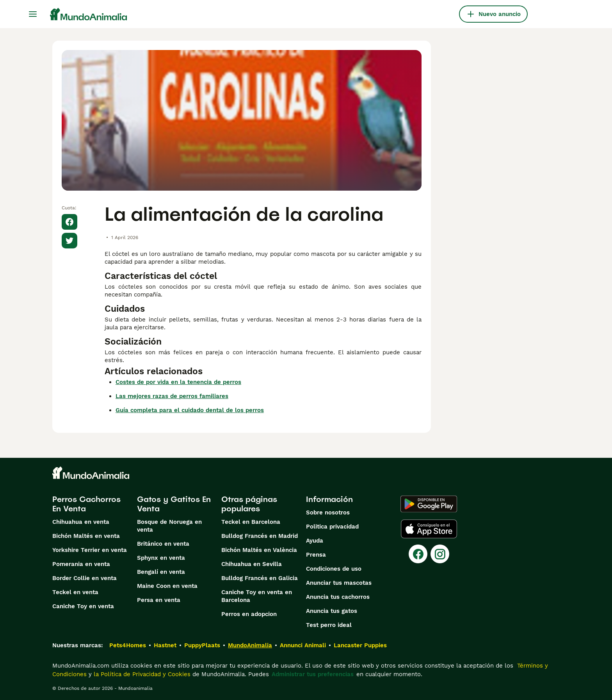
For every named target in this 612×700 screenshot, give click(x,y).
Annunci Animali (303, 645)
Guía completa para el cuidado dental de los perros (190, 410)
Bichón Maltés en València (259, 550)
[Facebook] (418, 554)
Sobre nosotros (328, 512)
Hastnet (165, 645)
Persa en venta (159, 600)
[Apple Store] (429, 529)
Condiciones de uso (334, 569)
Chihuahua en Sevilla (252, 564)
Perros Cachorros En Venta (86, 504)
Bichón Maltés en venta (86, 536)
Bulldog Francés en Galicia (260, 578)
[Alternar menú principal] (33, 14)
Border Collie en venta (85, 578)
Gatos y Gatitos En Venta (174, 504)
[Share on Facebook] (69, 222)
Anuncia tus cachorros (338, 597)
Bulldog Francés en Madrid (260, 536)
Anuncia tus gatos (332, 611)
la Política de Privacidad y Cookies (141, 674)
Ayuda (315, 541)
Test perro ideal (329, 625)
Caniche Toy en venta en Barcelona (257, 596)
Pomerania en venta (81, 564)
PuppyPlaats (202, 645)
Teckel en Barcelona (251, 522)
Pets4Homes (128, 645)
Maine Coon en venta (167, 586)
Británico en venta (163, 544)
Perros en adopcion (249, 614)
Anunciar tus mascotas (339, 583)
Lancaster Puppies (360, 645)
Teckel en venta (75, 592)
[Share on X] (69, 241)
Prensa (316, 555)
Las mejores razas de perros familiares (172, 396)
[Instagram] (440, 554)
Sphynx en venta (161, 558)
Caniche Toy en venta (83, 606)
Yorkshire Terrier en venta (90, 550)
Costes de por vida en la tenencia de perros (178, 382)
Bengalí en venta (161, 572)
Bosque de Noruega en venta (169, 526)
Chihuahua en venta (81, 522)
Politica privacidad (332, 527)
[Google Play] (429, 504)
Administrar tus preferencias (313, 674)
